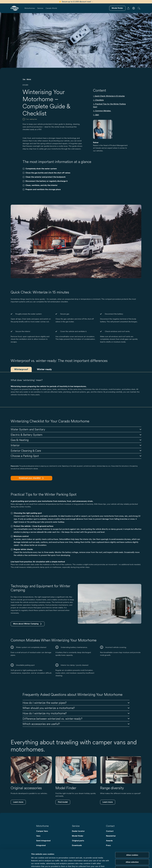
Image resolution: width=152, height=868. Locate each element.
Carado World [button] (51, 8)
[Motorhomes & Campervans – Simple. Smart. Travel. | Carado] (15, 8)
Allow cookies (132, 837)
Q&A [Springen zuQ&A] (97, 115)
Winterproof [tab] (21, 369)
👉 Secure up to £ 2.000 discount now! (76, 2)
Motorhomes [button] (30, 8)
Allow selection (132, 844)
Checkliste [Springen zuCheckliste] (99, 100)
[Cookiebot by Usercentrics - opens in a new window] (15, 863)
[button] (134, 8)
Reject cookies (132, 851)
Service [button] (40, 8)
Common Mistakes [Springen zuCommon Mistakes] (103, 111)
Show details (125, 863)
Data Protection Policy (57, 854)
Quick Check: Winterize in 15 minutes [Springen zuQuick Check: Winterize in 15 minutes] (110, 96)
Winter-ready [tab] (44, 369)
